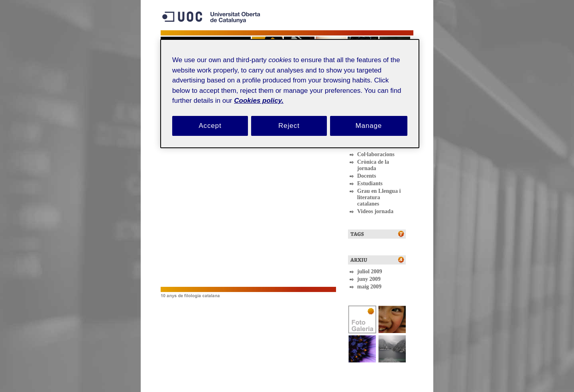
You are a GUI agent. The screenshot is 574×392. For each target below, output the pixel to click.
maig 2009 (369, 287)
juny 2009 (369, 279)
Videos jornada (375, 211)
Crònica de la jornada (373, 165)
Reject (289, 126)
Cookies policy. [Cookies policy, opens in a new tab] (259, 101)
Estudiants (370, 183)
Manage (369, 126)
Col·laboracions (376, 154)
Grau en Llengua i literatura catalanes (379, 197)
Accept (210, 126)
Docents (367, 176)
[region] (290, 93)
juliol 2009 (370, 271)
